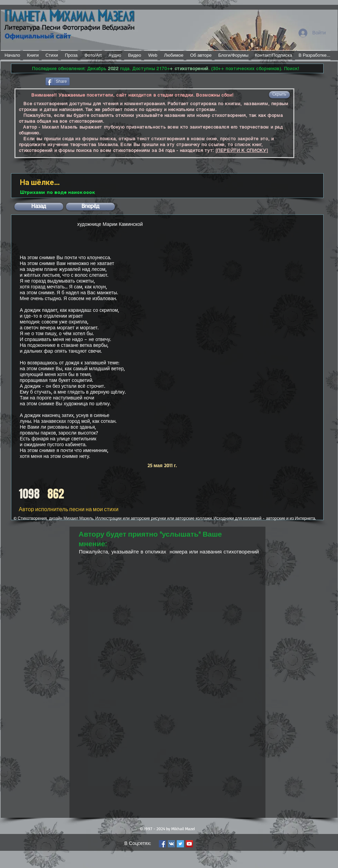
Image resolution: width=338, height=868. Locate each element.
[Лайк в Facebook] (28, 81)
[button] (279, 95)
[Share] (58, 81)
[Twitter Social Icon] (180, 844)
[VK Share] (92, 81)
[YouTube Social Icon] (189, 844)
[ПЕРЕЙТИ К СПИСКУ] (242, 150)
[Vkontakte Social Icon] (171, 844)
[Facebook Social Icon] (162, 844)
